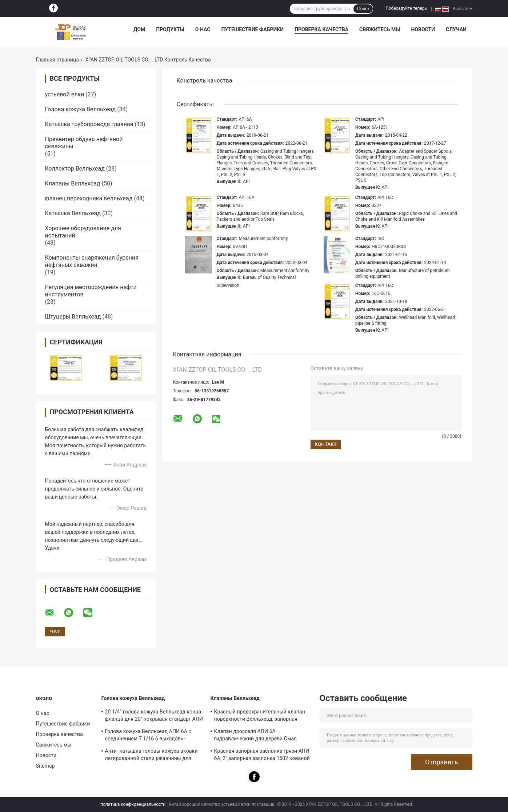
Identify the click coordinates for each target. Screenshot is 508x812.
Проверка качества (321, 29)
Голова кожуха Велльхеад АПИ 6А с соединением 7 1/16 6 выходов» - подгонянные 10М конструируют (148, 736)
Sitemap (45, 766)
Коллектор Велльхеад (75, 169)
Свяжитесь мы (380, 29)
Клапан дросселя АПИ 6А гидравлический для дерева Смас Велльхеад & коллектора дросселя (256, 736)
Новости (423, 29)
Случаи (456, 29)
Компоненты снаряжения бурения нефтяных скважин (92, 261)
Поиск (363, 9)
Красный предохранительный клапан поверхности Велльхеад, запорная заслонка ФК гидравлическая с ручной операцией (261, 716)
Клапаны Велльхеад (73, 183)
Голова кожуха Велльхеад (81, 109)
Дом (139, 29)
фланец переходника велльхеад (89, 198)
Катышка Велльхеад (73, 213)
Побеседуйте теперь (406, 8)
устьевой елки (65, 94)
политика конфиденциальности (133, 804)
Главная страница (57, 60)
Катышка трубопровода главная (89, 124)
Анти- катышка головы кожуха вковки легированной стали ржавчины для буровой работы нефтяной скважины (151, 756)
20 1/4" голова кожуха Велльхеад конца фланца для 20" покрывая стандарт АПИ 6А (154, 716)
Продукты (170, 29)
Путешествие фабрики (252, 29)
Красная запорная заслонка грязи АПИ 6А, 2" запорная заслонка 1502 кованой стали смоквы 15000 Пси (262, 756)
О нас (203, 29)
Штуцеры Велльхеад (73, 317)
